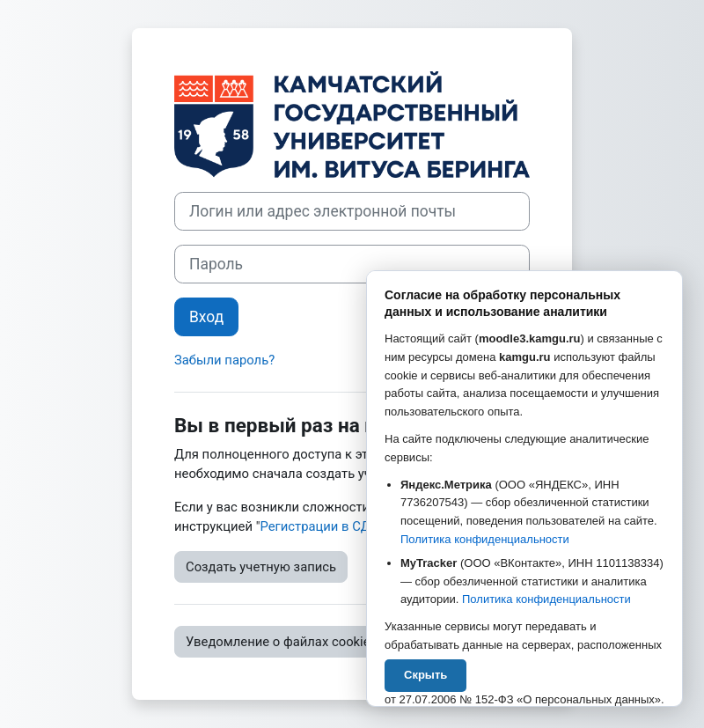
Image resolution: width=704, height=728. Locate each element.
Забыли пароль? (224, 360)
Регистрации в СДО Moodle (343, 526)
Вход (206, 317)
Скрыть (425, 675)
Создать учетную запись (261, 567)
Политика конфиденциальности (485, 539)
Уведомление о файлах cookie (278, 642)
